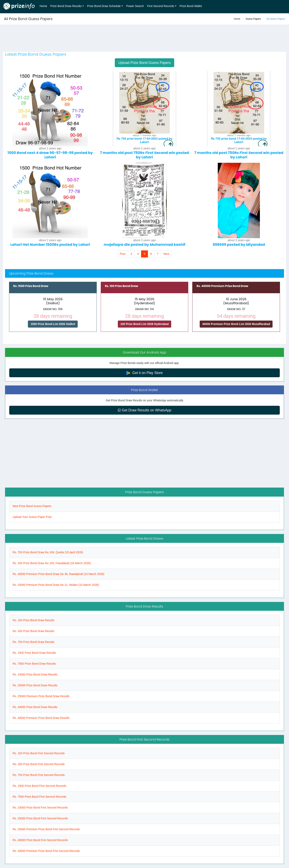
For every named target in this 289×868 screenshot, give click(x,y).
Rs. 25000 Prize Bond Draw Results (35, 685)
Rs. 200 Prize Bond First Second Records (39, 764)
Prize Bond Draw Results (66, 6)
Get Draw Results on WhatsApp (145, 410)
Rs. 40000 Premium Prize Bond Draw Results (41, 718)
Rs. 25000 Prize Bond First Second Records (40, 818)
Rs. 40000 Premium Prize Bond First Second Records (46, 851)
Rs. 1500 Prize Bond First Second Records (39, 786)
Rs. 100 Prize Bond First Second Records (39, 753)
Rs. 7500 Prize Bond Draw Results (34, 664)
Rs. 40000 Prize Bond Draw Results (35, 707)
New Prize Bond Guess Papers (32, 506)
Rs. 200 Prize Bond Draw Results (34, 631)
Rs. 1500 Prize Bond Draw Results (34, 653)
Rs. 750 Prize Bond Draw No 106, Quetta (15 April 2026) (48, 552)
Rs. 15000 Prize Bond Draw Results (35, 674)
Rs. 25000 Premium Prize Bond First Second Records (46, 829)
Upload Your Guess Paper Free (32, 517)
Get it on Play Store (144, 373)
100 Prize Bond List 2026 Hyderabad (144, 324)
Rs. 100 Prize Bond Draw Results (34, 620)
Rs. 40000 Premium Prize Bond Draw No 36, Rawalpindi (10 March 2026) (59, 574)
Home (43, 6)
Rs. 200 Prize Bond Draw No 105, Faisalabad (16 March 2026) (52, 563)
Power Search (135, 6)
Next (166, 254)
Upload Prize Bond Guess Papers (144, 63)
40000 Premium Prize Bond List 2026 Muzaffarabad (236, 324)
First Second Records (161, 6)
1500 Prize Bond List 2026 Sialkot (53, 324)
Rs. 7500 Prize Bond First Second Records (39, 797)
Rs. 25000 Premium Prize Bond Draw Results (41, 696)
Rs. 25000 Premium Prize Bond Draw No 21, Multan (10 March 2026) (56, 585)
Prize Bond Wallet (191, 6)
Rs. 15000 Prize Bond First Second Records (40, 808)
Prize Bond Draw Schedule (104, 6)
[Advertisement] (144, 39)
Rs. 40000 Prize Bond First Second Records (40, 840)
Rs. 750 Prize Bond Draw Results (34, 642)
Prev (123, 254)
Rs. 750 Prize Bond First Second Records (39, 775)
